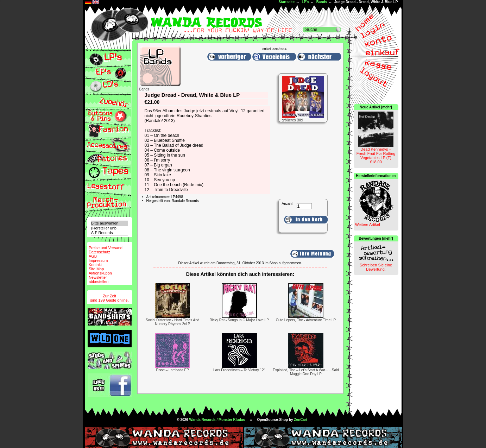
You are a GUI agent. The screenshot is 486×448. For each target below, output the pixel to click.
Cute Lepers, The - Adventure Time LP (306, 320)
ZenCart (301, 420)
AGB (93, 256)
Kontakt (95, 265)
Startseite (286, 2)
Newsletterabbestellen (99, 279)
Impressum (98, 260)
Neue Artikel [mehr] (376, 107)
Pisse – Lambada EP (173, 370)
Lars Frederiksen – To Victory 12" (239, 370)
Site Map (96, 269)
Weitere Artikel (368, 225)
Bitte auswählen (109, 223)
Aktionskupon (100, 273)
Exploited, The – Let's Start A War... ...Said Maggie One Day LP (306, 372)
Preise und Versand (106, 248)
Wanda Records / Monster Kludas (217, 420)
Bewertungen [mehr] (376, 238)
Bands (322, 2)
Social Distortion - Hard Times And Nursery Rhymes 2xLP (172, 322)
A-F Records (109, 233)
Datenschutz (99, 252)
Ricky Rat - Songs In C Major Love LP (239, 320)
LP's (306, 2)
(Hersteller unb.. (109, 228)
